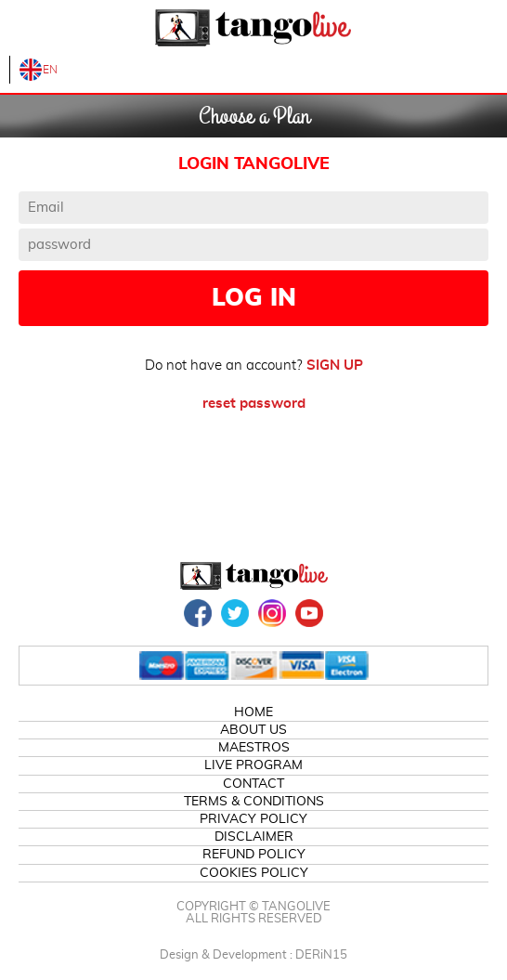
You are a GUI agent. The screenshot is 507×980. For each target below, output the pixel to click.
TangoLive (253, 28)
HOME (253, 712)
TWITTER (235, 613)
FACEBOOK (198, 613)
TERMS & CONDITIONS (254, 802)
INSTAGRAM (272, 613)
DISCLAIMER (254, 837)
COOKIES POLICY (254, 873)
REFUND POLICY (254, 855)
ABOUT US (253, 730)
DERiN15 (321, 955)
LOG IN (254, 298)
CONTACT (253, 784)
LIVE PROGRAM (253, 765)
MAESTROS (254, 748)
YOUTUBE (309, 613)
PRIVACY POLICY (253, 819)
